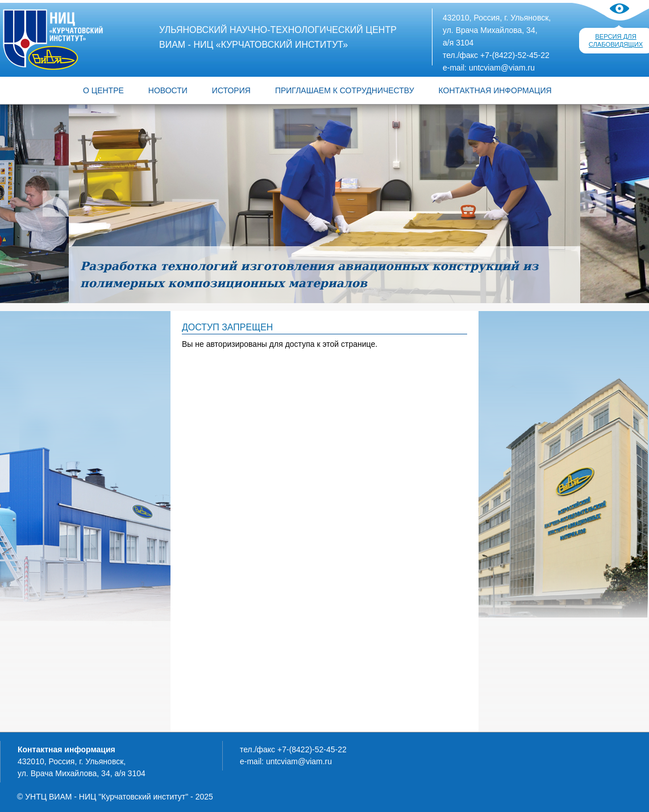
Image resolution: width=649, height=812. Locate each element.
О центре (103, 90)
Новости (168, 90)
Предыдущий (56, 204)
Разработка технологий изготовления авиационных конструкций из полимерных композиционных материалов (309, 275)
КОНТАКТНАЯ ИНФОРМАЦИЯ (495, 90)
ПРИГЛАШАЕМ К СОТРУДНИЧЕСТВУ (345, 90)
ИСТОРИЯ (231, 90)
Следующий (593, 204)
